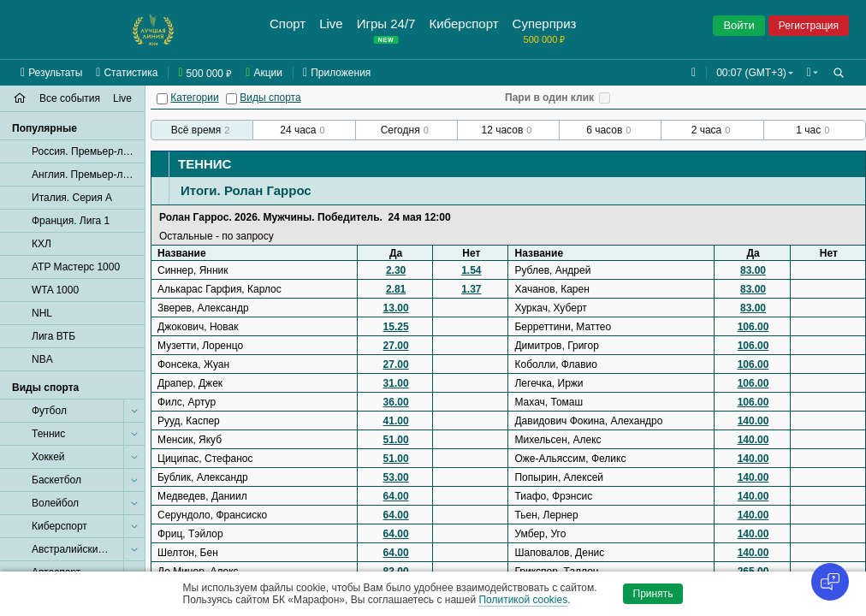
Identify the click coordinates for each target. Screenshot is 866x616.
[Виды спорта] (231, 99)
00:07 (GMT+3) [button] (748, 73)
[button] (811, 73)
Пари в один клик (549, 98)
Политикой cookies (523, 600)
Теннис (205, 164)
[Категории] (162, 99)
